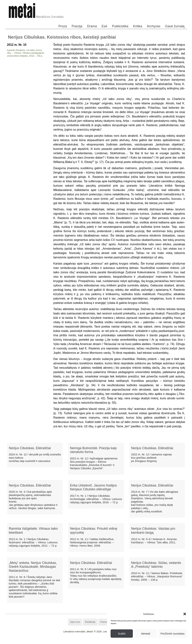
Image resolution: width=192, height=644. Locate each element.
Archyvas (153, 26)
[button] (185, 614)
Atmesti (146, 634)
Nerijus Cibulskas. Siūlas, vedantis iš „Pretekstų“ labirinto (156, 565)
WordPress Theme (99, 641)
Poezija (77, 26)
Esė (104, 26)
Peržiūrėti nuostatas (172, 634)
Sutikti (122, 634)
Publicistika (120, 26)
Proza (63, 26)
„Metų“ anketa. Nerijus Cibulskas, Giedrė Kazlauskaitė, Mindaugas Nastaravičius (33, 567)
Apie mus (75, 622)
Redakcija (90, 622)
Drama (92, 26)
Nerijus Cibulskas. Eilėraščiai (30, 448)
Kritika (138, 26)
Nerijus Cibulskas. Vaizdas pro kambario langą (153, 531)
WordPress (83, 641)
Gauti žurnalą (175, 26)
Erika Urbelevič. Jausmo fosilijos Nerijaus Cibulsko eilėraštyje (93, 487)
